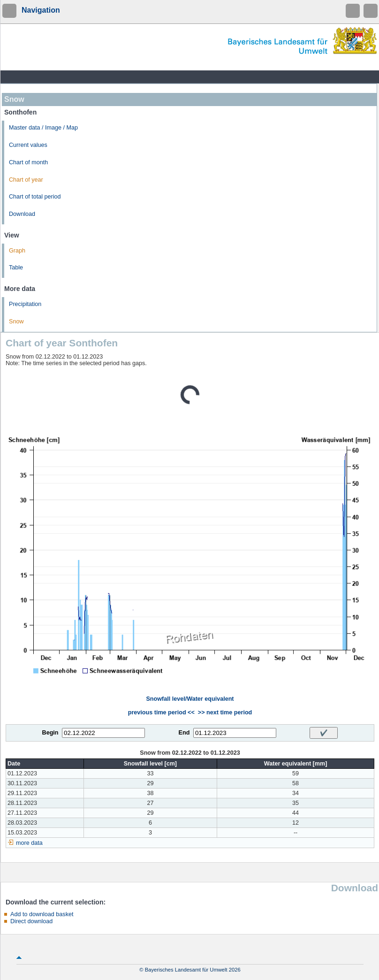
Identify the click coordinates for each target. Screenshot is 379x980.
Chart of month (28, 162)
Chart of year (26, 180)
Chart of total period (35, 197)
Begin (50, 733)
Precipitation (25, 304)
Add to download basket (42, 914)
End (184, 733)
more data (29, 843)
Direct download (31, 921)
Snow (16, 322)
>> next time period (225, 712)
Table (16, 268)
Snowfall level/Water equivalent (190, 699)
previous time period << (161, 712)
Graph (17, 251)
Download (22, 214)
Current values (28, 145)
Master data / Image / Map (43, 128)
